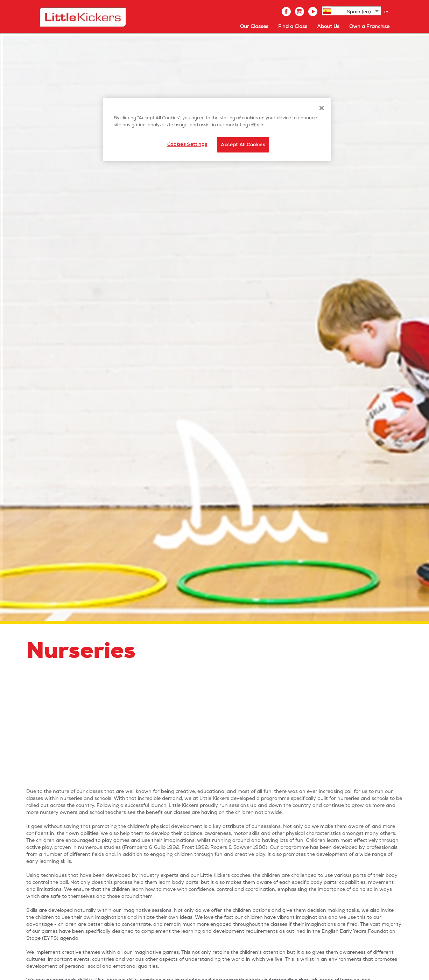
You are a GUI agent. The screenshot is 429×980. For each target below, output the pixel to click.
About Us (328, 26)
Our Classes (254, 26)
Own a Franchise (369, 26)
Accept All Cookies (243, 145)
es (387, 12)
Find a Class (293, 26)
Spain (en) (359, 12)
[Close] (322, 108)
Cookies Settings (187, 144)
